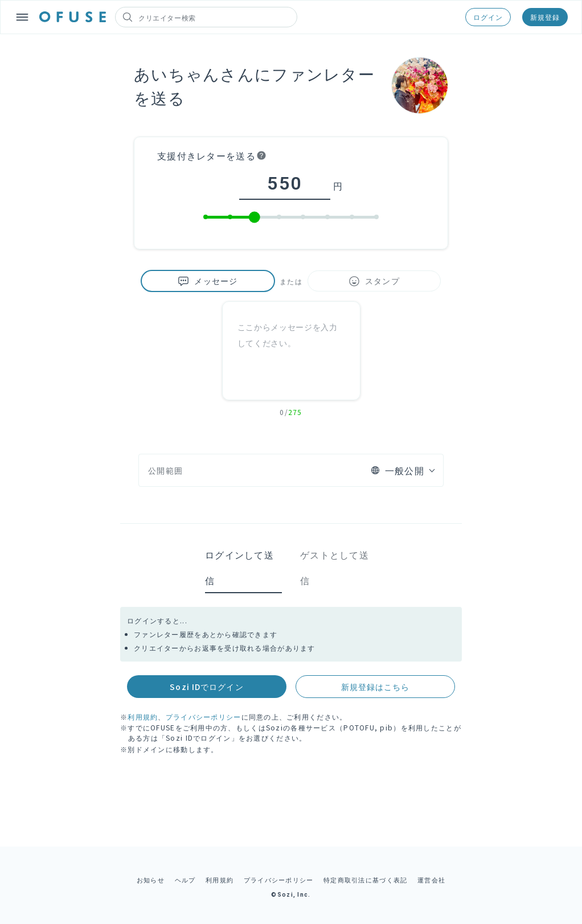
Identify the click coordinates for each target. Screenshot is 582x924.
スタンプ (374, 281)
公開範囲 (165, 470)
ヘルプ (185, 880)
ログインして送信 (239, 567)
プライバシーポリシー (204, 716)
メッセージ (208, 281)
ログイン (488, 17)
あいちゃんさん (194, 73)
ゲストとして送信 (335, 567)
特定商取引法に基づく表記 (365, 880)
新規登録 (545, 17)
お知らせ (151, 880)
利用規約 (143, 716)
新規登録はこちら (376, 687)
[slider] (255, 217)
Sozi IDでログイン (206, 687)
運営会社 (431, 880)
